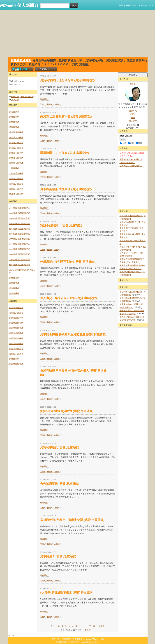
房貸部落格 (14, 112)
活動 (17, 70)
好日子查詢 (131, 5)
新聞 (121, 5)
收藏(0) (57, 104)
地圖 (133, 118)
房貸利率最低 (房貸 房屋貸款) (60, 447)
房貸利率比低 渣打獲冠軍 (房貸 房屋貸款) (67, 80)
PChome (142, 5)
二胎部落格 (14, 168)
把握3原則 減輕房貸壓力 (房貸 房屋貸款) (67, 411)
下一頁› (93, 626)
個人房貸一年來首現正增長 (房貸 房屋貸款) (68, 298)
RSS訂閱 (15, 97)
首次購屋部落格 (16, 132)
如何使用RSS (27, 97)
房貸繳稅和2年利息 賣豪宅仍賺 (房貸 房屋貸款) (72, 520)
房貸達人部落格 (16, 137)
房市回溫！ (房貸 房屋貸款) (58, 556)
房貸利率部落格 (16, 308)
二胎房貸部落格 (16, 173)
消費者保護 (66, 639)
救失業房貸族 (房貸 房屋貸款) (60, 484)
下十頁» (88, 630)
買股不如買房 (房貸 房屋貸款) (61, 225)
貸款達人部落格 (16, 179)
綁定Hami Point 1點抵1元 (131, 159)
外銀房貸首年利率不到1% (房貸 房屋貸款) (68, 262)
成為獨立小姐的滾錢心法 (131, 166)
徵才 (103, 639)
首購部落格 (14, 127)
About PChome (93, 639)
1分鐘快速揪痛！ (127, 163)
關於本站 (133, 111)
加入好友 (133, 121)
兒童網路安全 (79, 639)
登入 (151, 5)
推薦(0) (50, 104)
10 (84, 626)
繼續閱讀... (45, 99)
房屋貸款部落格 (21, 60)
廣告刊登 (56, 639)
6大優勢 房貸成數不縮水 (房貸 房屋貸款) (67, 593)
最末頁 (102, 626)
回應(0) (43, 141)
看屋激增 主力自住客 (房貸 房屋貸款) (65, 153)
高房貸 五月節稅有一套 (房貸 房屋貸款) (66, 116)
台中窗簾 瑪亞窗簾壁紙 (20, 208)
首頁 (11, 70)
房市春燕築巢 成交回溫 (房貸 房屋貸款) (66, 189)
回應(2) (43, 104)
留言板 (133, 114)
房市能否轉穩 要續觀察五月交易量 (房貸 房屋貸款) (73, 334)
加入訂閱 (15, 100)
